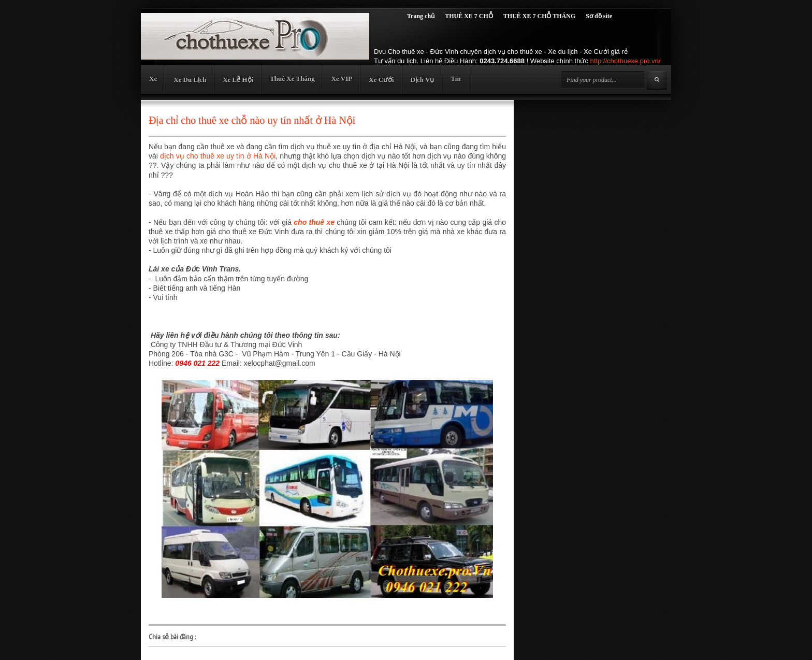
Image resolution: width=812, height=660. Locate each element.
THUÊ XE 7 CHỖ (469, 16)
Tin (455, 78)
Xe (153, 78)
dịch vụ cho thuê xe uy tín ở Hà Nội (218, 156)
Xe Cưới (381, 80)
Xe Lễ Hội (238, 80)
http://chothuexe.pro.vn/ (626, 61)
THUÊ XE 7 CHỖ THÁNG (539, 16)
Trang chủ (421, 16)
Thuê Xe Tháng (292, 78)
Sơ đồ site (599, 16)
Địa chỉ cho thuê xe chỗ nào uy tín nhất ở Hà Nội (252, 120)
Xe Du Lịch (190, 80)
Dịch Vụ (423, 80)
